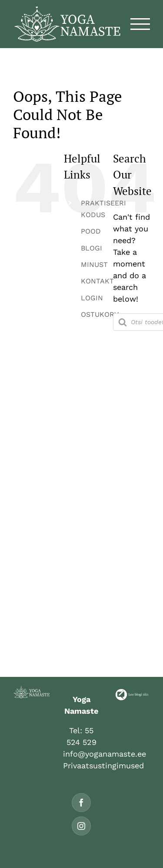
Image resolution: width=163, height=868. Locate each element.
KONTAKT (97, 281)
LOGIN (92, 298)
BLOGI (91, 248)
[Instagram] (81, 826)
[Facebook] (81, 803)
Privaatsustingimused (103, 766)
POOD (91, 231)
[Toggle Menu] (140, 24)
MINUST (94, 265)
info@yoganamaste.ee (105, 754)
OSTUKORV (100, 314)
